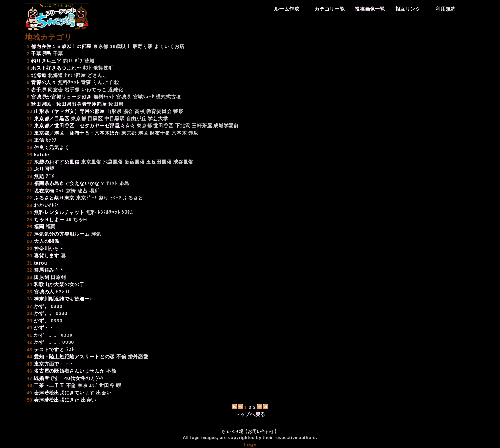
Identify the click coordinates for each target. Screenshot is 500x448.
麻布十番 (160, 133)
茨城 (89, 61)
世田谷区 (163, 126)
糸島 (124, 183)
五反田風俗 (159, 162)
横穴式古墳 (168, 97)
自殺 (114, 82)
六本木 (179, 133)
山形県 (114, 111)
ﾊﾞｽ (79, 61)
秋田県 (116, 104)
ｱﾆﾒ (50, 176)
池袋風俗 (113, 162)
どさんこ (98, 75)
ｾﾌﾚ (60, 292)
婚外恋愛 (138, 356)
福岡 (51, 227)
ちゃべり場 (233, 431)
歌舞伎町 (103, 68)
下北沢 (183, 126)
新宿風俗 (135, 162)
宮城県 (124, 97)
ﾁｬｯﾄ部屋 (75, 75)
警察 (178, 111)
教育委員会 (159, 111)
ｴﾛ (69, 220)
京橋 (71, 191)
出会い (104, 393)
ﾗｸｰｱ (116, 198)
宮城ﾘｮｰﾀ (144, 97)
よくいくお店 (169, 46)
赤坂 (193, 133)
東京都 (101, 46)
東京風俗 (91, 162)
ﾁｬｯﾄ (112, 183)
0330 (56, 306)
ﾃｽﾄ (70, 349)
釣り (68, 61)
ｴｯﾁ (60, 191)
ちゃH (80, 220)
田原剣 (58, 277)
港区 (143, 133)
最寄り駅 (142, 46)
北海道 (55, 75)
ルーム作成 (287, 9)
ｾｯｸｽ (51, 140)
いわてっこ (94, 90)
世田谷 (107, 385)
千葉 (58, 53)
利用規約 (446, 9)
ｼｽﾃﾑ (127, 212)
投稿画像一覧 (370, 9)
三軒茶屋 (202, 126)
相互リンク (408, 9)
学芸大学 (158, 118)
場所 (94, 191)
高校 (140, 111)
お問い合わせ (261, 431)
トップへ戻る (250, 414)
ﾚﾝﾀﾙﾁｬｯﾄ (109, 212)
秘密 (83, 191)
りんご (100, 82)
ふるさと (133, 198)
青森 (86, 82)
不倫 (121, 356)
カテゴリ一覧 (330, 9)
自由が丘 (136, 118)
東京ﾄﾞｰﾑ (87, 198)
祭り (104, 198)
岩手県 (72, 90)
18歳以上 (120, 46)
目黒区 (95, 118)
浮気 (96, 234)
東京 (83, 385)
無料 (91, 212)
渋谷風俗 (183, 162)
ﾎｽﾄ (87, 68)
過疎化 (116, 90)
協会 (128, 111)
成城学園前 (226, 126)
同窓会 (55, 90)
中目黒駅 (115, 118)
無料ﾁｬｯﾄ (69, 82)
